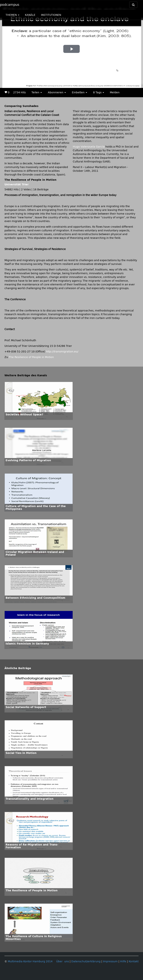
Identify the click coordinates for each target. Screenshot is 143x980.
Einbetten (80, 92)
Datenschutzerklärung (86, 961)
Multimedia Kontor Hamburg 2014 (30, 961)
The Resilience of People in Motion (31, 357)
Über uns (63, 961)
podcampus (10, 5)
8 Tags (99, 92)
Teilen (37, 92)
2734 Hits (19, 92)
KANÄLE (30, 15)
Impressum (110, 961)
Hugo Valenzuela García (89, 147)
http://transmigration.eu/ (62, 352)
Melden (115, 92)
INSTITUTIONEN (51, 15)
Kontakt (134, 961)
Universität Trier (17, 185)
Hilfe (123, 961)
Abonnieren (57, 92)
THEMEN (12, 15)
